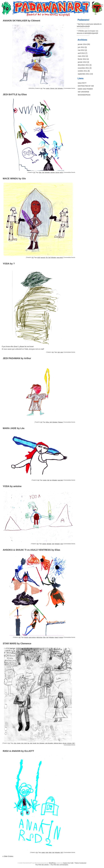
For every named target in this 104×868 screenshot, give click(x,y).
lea (51, 480)
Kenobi (35, 743)
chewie (19, 743)
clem (22, 743)
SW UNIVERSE (83, 92)
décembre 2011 (83, 65)
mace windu (60, 258)
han (28, 743)
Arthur (47, 422)
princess (69, 743)
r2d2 (73, 743)
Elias (40, 172)
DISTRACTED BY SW (86, 86)
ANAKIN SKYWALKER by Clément (21, 21)
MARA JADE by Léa (14, 428)
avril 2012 (81, 53)
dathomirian (39, 637)
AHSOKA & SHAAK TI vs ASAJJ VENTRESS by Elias (31, 550)
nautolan (53, 172)
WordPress (52, 863)
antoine (44, 544)
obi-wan (65, 743)
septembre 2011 (84, 74)
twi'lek (61, 172)
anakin (48, 88)
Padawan (60, 422)
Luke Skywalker (49, 743)
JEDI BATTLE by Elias (15, 94)
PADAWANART (52, 4)
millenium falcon (58, 743)
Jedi (56, 88)
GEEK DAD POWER (85, 89)
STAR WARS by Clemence (17, 643)
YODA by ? (9, 264)
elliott (50, 852)
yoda (62, 352)
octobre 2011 (83, 71)
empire (45, 480)
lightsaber (60, 88)
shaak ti (56, 637)
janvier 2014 (82, 44)
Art (41, 88)
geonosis (43, 258)
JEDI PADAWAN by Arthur (17, 358)
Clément (52, 88)
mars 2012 (82, 56)
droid (39, 258)
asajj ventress (32, 637)
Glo (47, 258)
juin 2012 (81, 47)
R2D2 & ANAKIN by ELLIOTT (18, 751)
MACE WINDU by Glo (14, 179)
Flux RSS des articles (42, 865)
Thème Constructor (80, 863)
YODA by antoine (12, 486)
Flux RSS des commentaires (59, 865)
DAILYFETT (82, 83)
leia (38, 743)
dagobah (49, 544)
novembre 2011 (83, 68)
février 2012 (82, 59)
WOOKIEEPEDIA (84, 95)
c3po (15, 743)
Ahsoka (26, 637)
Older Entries (8, 856)
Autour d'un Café (68, 863)
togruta (57, 172)
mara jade (60, 480)
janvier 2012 (82, 62)
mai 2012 (81, 50)
